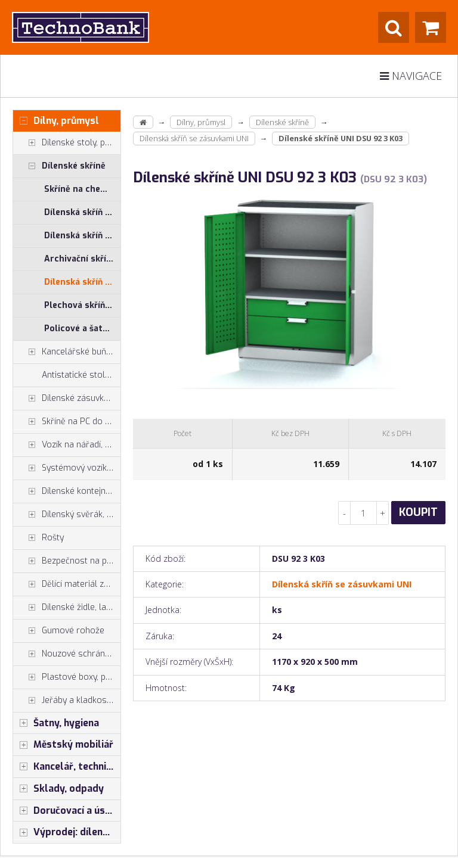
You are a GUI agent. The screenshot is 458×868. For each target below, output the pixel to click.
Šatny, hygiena (56, 723)
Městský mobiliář (63, 745)
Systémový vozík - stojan (67, 468)
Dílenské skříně (59, 166)
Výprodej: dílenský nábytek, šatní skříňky (67, 832)
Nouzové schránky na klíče (67, 654)
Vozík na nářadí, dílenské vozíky (67, 445)
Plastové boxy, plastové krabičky (67, 677)
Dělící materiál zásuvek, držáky (67, 584)
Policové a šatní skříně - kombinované (82, 329)
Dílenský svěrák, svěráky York (67, 515)
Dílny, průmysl (56, 121)
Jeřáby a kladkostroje (67, 701)
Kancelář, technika (65, 767)
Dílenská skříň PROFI (82, 212)
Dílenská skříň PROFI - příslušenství (82, 236)
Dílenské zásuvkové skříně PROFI (67, 399)
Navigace (411, 76)
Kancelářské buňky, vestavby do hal (67, 352)
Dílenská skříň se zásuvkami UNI (82, 282)
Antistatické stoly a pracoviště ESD (81, 375)
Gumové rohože (59, 631)
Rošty (38, 538)
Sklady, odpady (58, 789)
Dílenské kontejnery (66, 491)
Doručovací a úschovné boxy (67, 811)
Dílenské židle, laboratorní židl (67, 608)
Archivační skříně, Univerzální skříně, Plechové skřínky (82, 259)
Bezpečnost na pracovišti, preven (67, 561)
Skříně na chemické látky (82, 189)
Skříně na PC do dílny (67, 422)
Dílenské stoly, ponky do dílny (67, 143)
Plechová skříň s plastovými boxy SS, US (82, 305)
